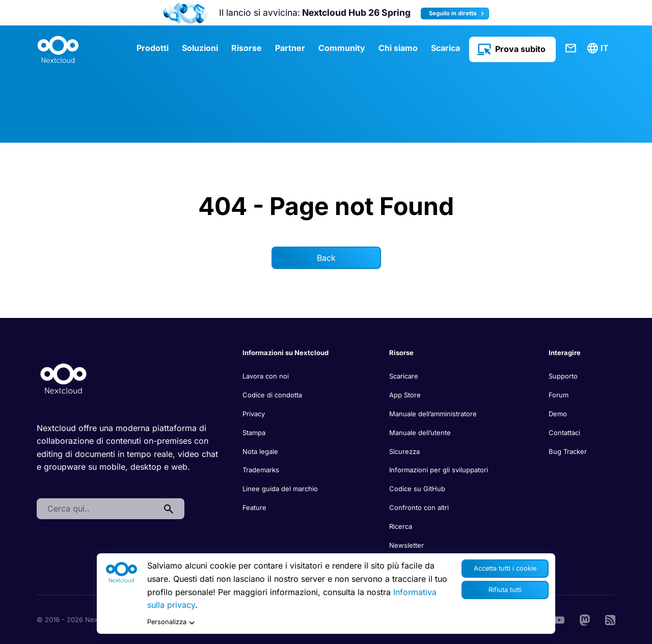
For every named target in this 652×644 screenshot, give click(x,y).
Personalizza (171, 622)
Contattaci (571, 48)
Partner (290, 48)
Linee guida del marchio (280, 489)
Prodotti (153, 48)
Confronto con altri (419, 507)
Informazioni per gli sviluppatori (439, 470)
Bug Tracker (568, 451)
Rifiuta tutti (505, 590)
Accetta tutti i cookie (505, 568)
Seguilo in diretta (458, 14)
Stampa (254, 433)
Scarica (445, 48)
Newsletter (406, 545)
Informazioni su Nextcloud (286, 353)
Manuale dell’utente (420, 433)
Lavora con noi (266, 376)
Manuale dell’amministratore (433, 414)
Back (326, 258)
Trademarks (261, 470)
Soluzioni (200, 48)
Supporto (563, 376)
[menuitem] (600, 48)
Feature (254, 507)
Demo (558, 414)
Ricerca (401, 526)
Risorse (247, 48)
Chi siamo (398, 48)
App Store (405, 395)
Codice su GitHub (417, 489)
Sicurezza (404, 451)
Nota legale (260, 451)
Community (342, 48)
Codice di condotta (272, 395)
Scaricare (404, 376)
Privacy (254, 414)
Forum (559, 395)
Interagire (565, 353)
